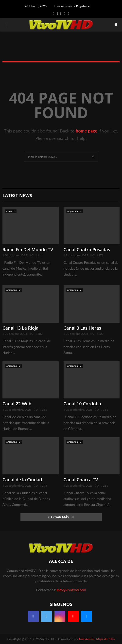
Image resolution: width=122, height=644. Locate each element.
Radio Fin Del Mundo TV (28, 249)
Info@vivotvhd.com (71, 590)
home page (87, 131)
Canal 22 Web (17, 404)
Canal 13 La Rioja (21, 328)
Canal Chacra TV (81, 480)
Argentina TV (74, 211)
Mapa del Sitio (105, 639)
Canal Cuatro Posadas (87, 249)
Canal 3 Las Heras (82, 328)
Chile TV (11, 211)
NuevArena (86, 639)
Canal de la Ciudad (22, 480)
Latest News (17, 195)
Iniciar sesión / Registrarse (72, 6)
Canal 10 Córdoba (82, 404)
